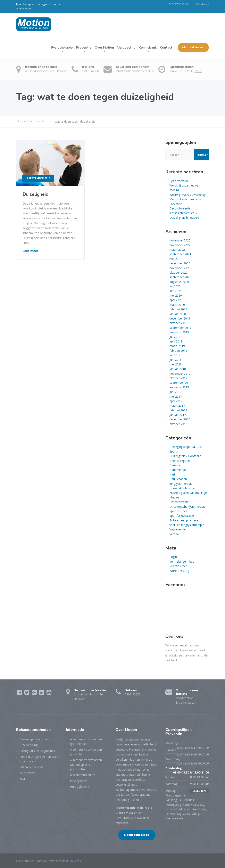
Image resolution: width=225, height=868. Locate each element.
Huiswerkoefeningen (183, 488)
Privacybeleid (79, 781)
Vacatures (202, 4)
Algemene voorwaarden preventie (86, 752)
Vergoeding (126, 48)
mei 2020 (176, 295)
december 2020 (180, 263)
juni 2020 (176, 291)
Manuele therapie (32, 767)
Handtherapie (178, 470)
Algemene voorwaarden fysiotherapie (86, 741)
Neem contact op (137, 835)
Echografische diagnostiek (38, 751)
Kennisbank (148, 48)
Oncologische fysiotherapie (187, 507)
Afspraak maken (193, 47)
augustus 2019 (179, 332)
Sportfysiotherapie (182, 516)
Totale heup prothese (184, 520)
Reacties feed (178, 566)
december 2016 (180, 419)
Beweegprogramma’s (35, 739)
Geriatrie (175, 465)
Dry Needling (29, 745)
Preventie (84, 48)
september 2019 (180, 328)
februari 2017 (178, 410)
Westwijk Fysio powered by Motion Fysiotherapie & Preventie (187, 199)
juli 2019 (175, 337)
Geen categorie (180, 461)
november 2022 (180, 245)
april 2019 (176, 341)
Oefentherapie (179, 502)
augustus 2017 (179, 387)
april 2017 (176, 401)
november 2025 (180, 240)
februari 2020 (178, 309)
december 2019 (180, 318)
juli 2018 (175, 355)
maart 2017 (177, 406)
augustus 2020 (179, 282)
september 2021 (180, 254)
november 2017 (180, 374)
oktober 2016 (178, 424)
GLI (23, 779)
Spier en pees (178, 511)
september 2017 (180, 383)
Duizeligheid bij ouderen (185, 218)
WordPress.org (179, 571)
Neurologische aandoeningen (189, 493)
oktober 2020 (178, 272)
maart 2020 (177, 305)
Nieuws (174, 497)
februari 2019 (178, 351)
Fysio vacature (179, 181)
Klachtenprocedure (83, 775)
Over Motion (104, 48)
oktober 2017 (178, 378)
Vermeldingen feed (182, 561)
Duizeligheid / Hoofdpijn (185, 456)
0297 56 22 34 (179, 4)
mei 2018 (176, 364)
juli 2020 (175, 286)
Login (173, 557)
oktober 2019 (178, 323)
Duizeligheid (35, 194)
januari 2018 (178, 369)
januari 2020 (178, 314)
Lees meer (30, 251)
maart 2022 (177, 250)
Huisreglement (80, 787)
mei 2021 (176, 259)
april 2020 (176, 300)
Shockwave (28, 773)
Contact (166, 48)
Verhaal (174, 534)
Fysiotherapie (62, 48)
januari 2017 (178, 415)
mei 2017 (176, 396)
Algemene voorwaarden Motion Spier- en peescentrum (86, 764)
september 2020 (180, 277)
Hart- (173, 474)
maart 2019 (177, 346)
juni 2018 (176, 360)
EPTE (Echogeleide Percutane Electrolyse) (40, 759)
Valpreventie (178, 529)
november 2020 (180, 268)
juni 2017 (176, 392)
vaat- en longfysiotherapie (187, 525)
